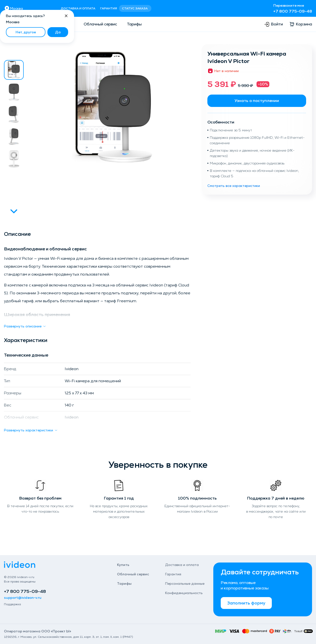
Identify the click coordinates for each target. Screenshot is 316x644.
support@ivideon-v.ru (23, 598)
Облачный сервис (100, 24)
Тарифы (134, 24)
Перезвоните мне (289, 5)
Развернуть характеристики (31, 430)
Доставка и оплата (78, 8)
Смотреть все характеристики (234, 186)
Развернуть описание (25, 326)
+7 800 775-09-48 (293, 11)
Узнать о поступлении (257, 101)
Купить (123, 565)
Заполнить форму (246, 603)
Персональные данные (185, 584)
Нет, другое (26, 32)
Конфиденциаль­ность (184, 593)
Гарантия (109, 8)
